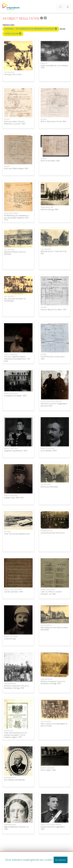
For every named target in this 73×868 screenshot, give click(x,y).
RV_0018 (43, 159)
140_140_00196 (46, 721)
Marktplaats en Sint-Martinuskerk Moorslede (54, 629)
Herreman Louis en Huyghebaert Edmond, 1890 (54, 405)
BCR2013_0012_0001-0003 (13, 590)
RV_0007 (7, 119)
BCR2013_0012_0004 (48, 590)
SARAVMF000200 (46, 679)
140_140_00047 (46, 484)
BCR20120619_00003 (11, 213)
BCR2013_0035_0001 (11, 495)
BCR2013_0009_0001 (48, 768)
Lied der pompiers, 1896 (14, 592)
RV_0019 (7, 166)
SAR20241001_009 (47, 207)
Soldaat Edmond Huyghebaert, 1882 (53, 828)
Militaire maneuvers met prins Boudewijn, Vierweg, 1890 (16, 687)
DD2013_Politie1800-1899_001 (51, 825)
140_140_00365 (9, 250)
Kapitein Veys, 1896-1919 (14, 498)
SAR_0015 (44, 63)
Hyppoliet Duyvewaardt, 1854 (16, 451)
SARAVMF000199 (10, 684)
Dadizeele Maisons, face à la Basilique (15, 253)
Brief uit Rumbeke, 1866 (50, 161)
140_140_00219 (9, 296)
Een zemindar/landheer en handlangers (15, 300)
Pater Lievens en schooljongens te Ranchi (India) (54, 725)
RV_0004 (43, 119)
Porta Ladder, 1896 (48, 770)
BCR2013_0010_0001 (11, 393)
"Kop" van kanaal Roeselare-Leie (17, 534)
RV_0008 (43, 307)
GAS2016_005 (9, 731)
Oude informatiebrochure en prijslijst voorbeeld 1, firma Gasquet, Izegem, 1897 (16, 735)
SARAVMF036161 (10, 778)
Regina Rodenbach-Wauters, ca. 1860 (17, 828)
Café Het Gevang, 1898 (50, 209)
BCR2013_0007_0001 (11, 448)
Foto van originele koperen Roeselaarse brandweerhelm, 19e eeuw (17, 359)
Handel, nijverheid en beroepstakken (31, 29)
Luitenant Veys (10, 639)
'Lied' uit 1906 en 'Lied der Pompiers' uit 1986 (51, 593)
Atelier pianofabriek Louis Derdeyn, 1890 (55, 66)
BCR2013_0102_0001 (48, 448)
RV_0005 (43, 354)
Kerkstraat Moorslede (49, 487)
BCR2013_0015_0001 (11, 637)
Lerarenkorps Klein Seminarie (53, 533)
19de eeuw (13, 34)
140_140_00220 (9, 72)
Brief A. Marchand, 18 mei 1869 (53, 121)
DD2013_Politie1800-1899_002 (51, 401)
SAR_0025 (7, 532)
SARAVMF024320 (10, 825)
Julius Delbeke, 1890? (49, 451)
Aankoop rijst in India (13, 74)
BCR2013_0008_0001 (11, 354)
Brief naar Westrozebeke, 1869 (16, 168)
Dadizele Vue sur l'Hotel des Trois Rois (54, 252)
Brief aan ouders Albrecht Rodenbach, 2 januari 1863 (15, 122)
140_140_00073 (46, 625)
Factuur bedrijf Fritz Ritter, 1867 (54, 309)
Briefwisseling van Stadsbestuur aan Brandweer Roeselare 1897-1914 (17, 218)
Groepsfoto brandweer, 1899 (15, 396)
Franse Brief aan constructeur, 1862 (53, 358)
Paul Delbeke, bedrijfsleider (15, 780)
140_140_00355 (46, 249)
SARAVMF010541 (46, 531)
